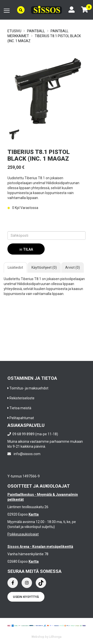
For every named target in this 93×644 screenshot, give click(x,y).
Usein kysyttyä (26, 597)
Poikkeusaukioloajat (23, 534)
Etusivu (14, 31)
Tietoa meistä (20, 408)
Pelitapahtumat (22, 418)
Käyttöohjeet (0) (44, 267)
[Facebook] (13, 583)
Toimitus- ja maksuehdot (29, 388)
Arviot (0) (73, 267)
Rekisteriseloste (22, 398)
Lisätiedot (15, 267)
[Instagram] (27, 583)
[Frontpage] (46, 10)
